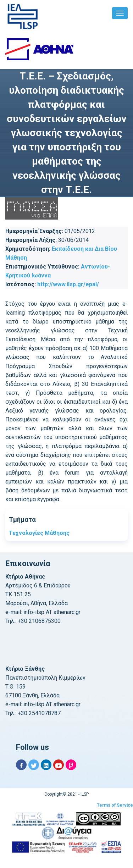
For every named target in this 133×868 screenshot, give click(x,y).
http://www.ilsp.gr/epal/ (68, 284)
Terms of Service (115, 805)
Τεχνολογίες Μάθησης (39, 533)
